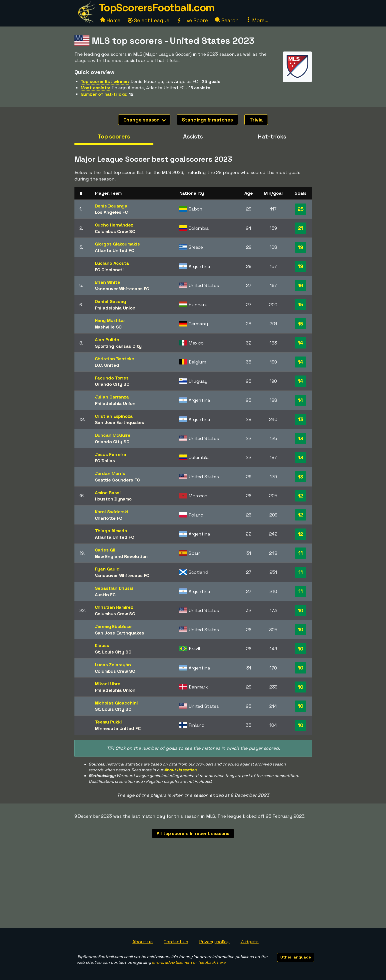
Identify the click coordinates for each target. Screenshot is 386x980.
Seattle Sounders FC (117, 480)
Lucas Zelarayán (113, 665)
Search (227, 20)
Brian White (108, 282)
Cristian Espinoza (114, 416)
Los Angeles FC (112, 212)
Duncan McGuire (113, 435)
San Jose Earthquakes (120, 422)
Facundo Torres (112, 378)
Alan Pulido (107, 340)
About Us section (180, 770)
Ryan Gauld (107, 569)
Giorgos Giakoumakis (117, 244)
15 (301, 304)
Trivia (256, 120)
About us (143, 942)
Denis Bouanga (111, 206)
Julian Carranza (112, 397)
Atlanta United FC (115, 250)
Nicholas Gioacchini (116, 703)
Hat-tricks (272, 136)
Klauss (102, 645)
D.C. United (107, 365)
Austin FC (105, 595)
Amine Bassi (108, 493)
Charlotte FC (109, 518)
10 (301, 610)
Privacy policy (214, 942)
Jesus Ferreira (111, 454)
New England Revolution (121, 556)
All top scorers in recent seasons (193, 833)
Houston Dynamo (113, 499)
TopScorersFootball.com (157, 8)
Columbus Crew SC (115, 231)
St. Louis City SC (113, 652)
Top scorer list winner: (105, 81)
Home (110, 20)
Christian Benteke (115, 359)
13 (301, 419)
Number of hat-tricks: (104, 94)
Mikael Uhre (108, 684)
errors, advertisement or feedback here (189, 962)
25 (301, 209)
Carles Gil (105, 550)
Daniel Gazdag (111, 301)
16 (301, 285)
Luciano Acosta (112, 263)
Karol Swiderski (112, 512)
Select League (149, 20)
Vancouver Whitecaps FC (122, 289)
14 (301, 343)
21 (301, 228)
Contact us (176, 942)
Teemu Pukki (108, 722)
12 (301, 496)
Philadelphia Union (115, 308)
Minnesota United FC (118, 728)
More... (257, 20)
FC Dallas (105, 461)
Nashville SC (108, 327)
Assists (193, 136)
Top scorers (114, 136)
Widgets (250, 942)
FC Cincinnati (109, 270)
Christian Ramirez (114, 607)
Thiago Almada (111, 531)
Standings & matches (207, 120)
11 (301, 553)
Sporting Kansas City (118, 346)
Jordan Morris (110, 473)
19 (301, 247)
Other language (296, 957)
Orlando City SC (112, 384)
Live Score (192, 20)
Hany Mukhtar (110, 320)
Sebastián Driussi (114, 588)
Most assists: (96, 88)
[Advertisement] (193, 890)
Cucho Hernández (114, 225)
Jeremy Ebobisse (113, 626)
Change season (145, 120)
